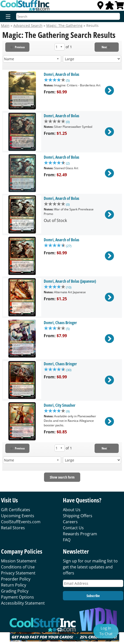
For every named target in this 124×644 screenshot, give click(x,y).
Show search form (62, 477)
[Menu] (7, 17)
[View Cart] (119, 7)
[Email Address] (93, 583)
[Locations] (100, 7)
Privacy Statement (18, 573)
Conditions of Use (18, 567)
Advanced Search (28, 25)
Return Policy (14, 585)
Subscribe (93, 596)
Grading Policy (15, 591)
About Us (72, 510)
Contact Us (73, 528)
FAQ (67, 540)
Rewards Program (80, 534)
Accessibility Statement (23, 603)
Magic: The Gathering (64, 25)
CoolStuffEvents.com (21, 522)
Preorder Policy (16, 579)
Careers (70, 522)
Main (5, 25)
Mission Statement (19, 561)
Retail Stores (13, 528)
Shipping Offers (78, 516)
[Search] (68, 16)
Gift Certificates (16, 510)
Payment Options (17, 597)
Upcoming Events (18, 516)
